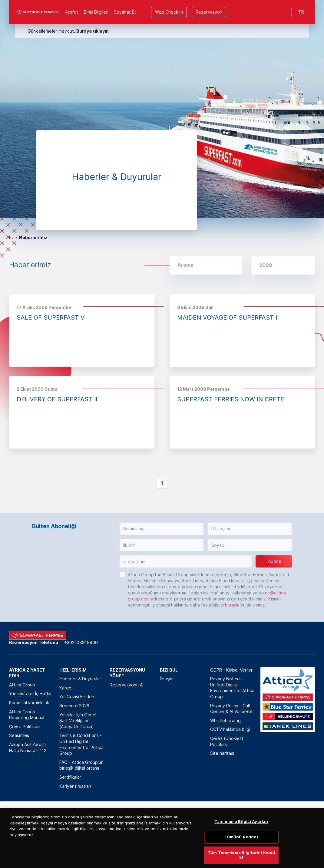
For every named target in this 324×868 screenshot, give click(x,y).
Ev (12, 237)
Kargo (65, 688)
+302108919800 (81, 642)
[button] (283, 265)
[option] (162, 109)
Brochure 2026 (74, 706)
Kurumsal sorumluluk (29, 703)
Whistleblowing (225, 720)
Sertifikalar (70, 777)
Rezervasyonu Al (127, 685)
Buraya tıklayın (93, 31)
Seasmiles (19, 735)
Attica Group (22, 685)
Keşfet (72, 12)
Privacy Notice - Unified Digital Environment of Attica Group (232, 688)
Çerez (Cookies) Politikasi (227, 741)
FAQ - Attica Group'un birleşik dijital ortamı (81, 765)
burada (232, 605)
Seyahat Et (125, 12)
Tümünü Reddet (241, 857)
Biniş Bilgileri (96, 12)
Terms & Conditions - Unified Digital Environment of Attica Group (81, 744)
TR (301, 12)
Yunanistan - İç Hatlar (30, 694)
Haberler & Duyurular (80, 679)
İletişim (167, 679)
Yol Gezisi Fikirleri (77, 697)
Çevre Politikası (25, 727)
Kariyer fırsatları (75, 786)
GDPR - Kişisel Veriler (231, 670)
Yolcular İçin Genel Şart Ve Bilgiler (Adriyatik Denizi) (78, 721)
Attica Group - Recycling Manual (27, 715)
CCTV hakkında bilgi (230, 729)
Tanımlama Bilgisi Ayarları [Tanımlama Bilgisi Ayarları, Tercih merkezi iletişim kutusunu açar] (241, 842)
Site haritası (222, 753)
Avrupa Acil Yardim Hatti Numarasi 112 (28, 747)
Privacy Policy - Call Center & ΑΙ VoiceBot (231, 709)
